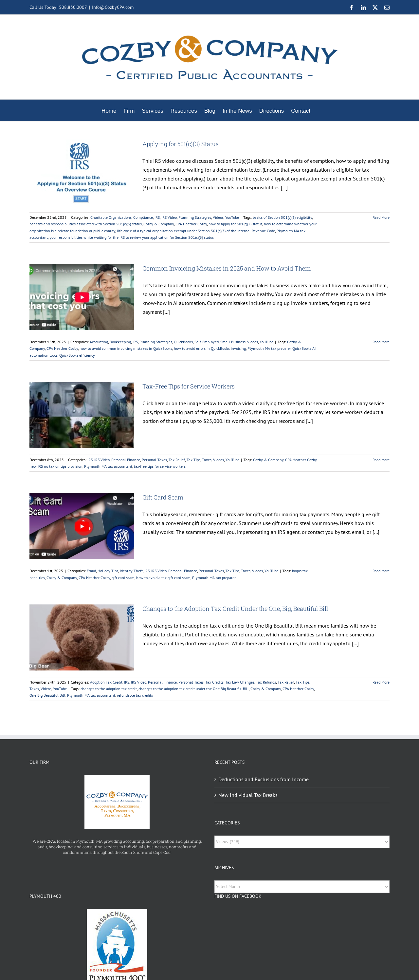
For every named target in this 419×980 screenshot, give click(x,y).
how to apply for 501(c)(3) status (235, 224)
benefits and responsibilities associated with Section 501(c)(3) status (86, 224)
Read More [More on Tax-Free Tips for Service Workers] (381, 460)
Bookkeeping (120, 342)
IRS (157, 217)
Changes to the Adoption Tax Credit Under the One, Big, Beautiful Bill (235, 609)
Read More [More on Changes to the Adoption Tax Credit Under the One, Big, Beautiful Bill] (381, 682)
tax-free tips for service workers (160, 466)
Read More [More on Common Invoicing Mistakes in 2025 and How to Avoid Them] (381, 342)
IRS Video (169, 217)
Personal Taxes (154, 460)
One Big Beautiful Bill (47, 695)
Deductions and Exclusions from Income (264, 779)
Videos (218, 217)
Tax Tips (193, 460)
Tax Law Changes (240, 682)
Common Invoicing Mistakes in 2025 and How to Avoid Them (227, 268)
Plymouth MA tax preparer (269, 348)
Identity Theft (131, 571)
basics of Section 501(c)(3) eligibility (282, 217)
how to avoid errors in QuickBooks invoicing (210, 348)
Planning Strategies (195, 217)
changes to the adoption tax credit (109, 689)
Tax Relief (177, 460)
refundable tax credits (135, 695)
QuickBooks (183, 342)
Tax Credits (214, 682)
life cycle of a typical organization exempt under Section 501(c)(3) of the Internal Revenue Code (196, 231)
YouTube (232, 217)
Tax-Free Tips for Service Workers (189, 386)
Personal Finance (126, 460)
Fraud (91, 571)
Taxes (207, 460)
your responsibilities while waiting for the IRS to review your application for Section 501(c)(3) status (132, 237)
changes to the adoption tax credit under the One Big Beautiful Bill (194, 689)
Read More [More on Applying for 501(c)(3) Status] (381, 217)
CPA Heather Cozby (191, 224)
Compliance (143, 217)
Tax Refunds (266, 682)
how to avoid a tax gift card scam (163, 578)
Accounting (99, 342)
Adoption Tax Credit (106, 682)
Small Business (233, 342)
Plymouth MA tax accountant (108, 466)
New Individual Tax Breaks (248, 795)
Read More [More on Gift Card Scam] (381, 571)
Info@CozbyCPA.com (113, 7)
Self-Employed (207, 342)
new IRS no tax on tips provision (56, 466)
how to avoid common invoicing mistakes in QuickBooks (126, 348)
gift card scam (123, 578)
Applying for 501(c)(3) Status (181, 144)
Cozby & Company (159, 224)
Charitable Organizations (111, 217)
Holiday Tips (108, 571)
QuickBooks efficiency (77, 355)
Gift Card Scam (163, 497)
